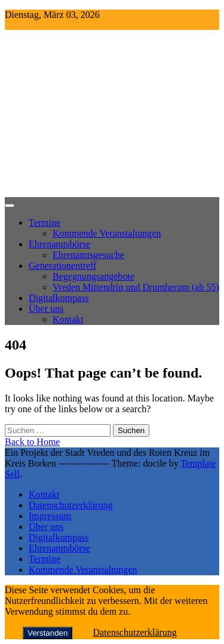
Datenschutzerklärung (70, 505)
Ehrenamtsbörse (59, 244)
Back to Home (32, 442)
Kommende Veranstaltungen (107, 233)
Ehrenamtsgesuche (88, 255)
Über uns (46, 309)
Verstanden (47, 633)
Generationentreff (62, 266)
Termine (45, 223)
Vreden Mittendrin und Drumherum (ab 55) (136, 287)
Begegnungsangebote (93, 276)
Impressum (50, 516)
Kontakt (68, 319)
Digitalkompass (59, 298)
